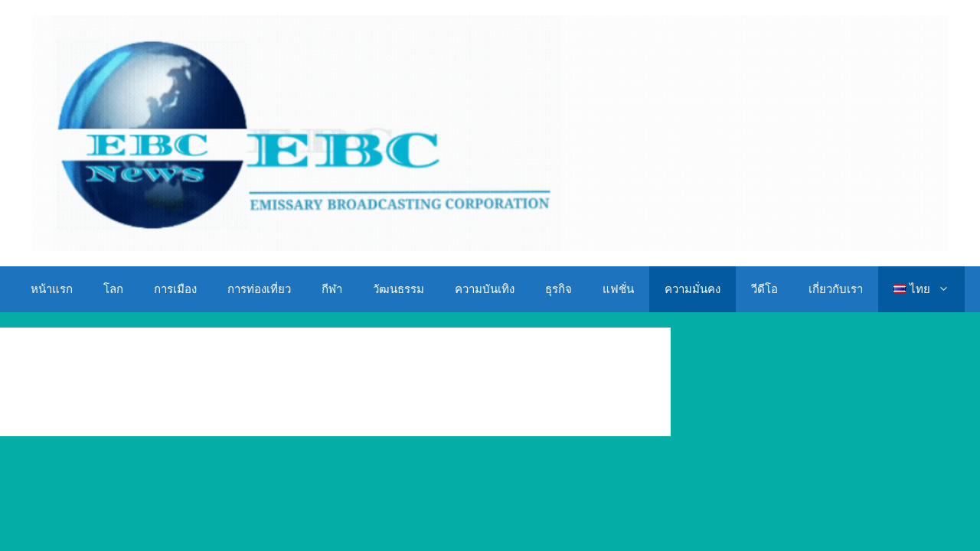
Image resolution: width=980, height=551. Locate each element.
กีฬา (332, 289)
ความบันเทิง (485, 289)
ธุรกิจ (559, 289)
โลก (113, 289)
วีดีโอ (764, 289)
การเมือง (175, 289)
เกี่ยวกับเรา (836, 289)
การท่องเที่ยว (259, 289)
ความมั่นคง (693, 289)
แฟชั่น (618, 289)
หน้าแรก (52, 289)
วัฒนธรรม (399, 289)
